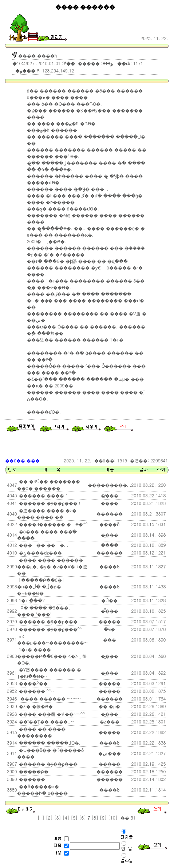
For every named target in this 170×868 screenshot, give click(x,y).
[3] (58, 818)
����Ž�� (33, 683)
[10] (113, 818)
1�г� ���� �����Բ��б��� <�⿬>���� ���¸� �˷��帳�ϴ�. (52, 656)
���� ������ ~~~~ (49, 699)
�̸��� (110, 495)
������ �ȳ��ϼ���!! (49, 503)
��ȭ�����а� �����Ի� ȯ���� (42, 790)
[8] (95, 818)
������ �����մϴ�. (49, 743)
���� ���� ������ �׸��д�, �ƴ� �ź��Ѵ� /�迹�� (52, 566)
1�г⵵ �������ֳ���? (31, 600)
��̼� (110, 640)
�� (124, 818)
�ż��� (110, 721)
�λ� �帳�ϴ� (35, 706)
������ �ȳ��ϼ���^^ (50, 629)
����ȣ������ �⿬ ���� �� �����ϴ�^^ (53, 524)
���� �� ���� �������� (41, 732)
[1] (41, 818)
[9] (103, 818)
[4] (66, 818)
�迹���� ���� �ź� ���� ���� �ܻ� (47, 514)
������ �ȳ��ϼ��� (48, 621)
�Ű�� (109, 600)
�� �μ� (109, 706)
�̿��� (110, 611)
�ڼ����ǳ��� (40, 553)
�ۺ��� (110, 753)
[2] (49, 818)
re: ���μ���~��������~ (52, 639)
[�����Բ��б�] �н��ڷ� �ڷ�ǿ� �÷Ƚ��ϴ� (41, 586)
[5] (74, 818)
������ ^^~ (36, 691)
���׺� (110, 503)
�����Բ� (33, 772)
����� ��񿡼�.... (44, 545)
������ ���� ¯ (43, 495)
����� (110, 683)
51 (133, 818)
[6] (82, 818)
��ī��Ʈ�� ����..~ (46, 721)
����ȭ (109, 524)
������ (110, 699)
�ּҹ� (109, 629)
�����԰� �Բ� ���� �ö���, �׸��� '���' (44, 611)
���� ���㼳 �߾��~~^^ (51, 714)
